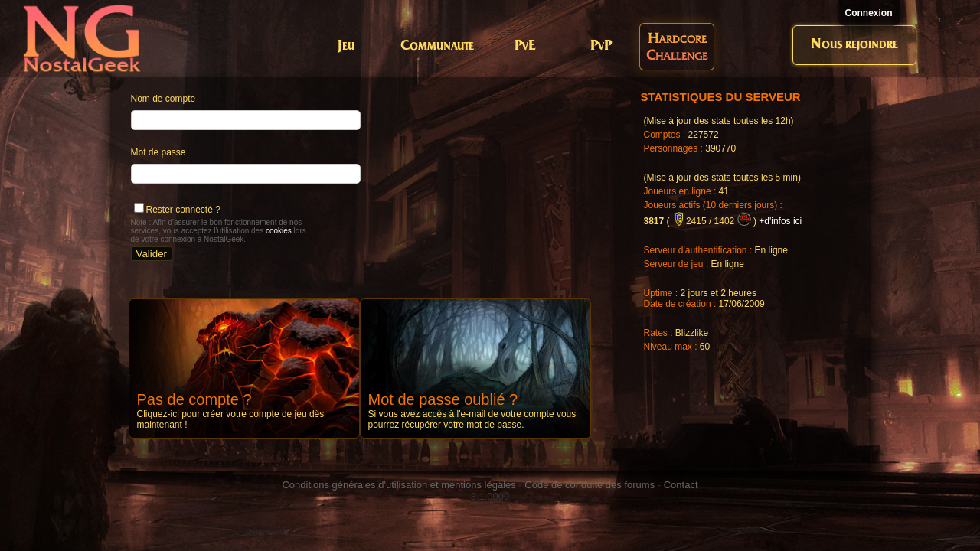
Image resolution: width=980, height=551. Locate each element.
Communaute (437, 46)
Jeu (346, 46)
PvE (525, 46)
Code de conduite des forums (590, 485)
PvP (601, 46)
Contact (681, 485)
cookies (279, 231)
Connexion (869, 13)
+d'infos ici (780, 221)
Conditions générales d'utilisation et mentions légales (399, 485)
